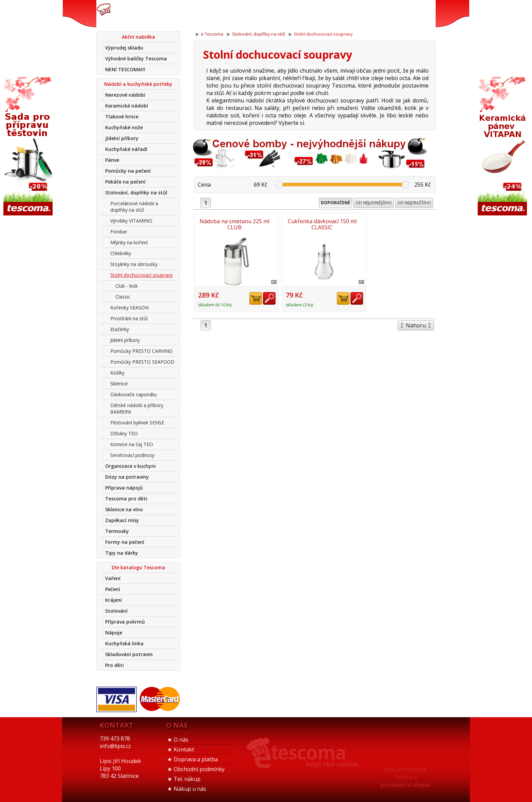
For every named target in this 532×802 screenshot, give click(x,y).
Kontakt (184, 749)
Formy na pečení (125, 542)
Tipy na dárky (122, 553)
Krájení (113, 600)
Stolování (116, 611)
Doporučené (336, 203)
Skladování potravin (129, 654)
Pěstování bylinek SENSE (137, 423)
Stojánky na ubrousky (134, 264)
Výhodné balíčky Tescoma (136, 59)
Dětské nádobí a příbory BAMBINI (137, 408)
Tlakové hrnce (122, 117)
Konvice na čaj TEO (132, 444)
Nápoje (114, 633)
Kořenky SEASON (129, 308)
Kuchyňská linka (124, 643)
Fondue (119, 232)
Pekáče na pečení (125, 182)
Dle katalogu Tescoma (138, 567)
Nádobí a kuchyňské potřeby (138, 84)
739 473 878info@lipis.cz (204, 14)
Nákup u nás (190, 789)
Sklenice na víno (124, 509)
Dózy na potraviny (127, 477)
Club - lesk (127, 286)
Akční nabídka (138, 37)
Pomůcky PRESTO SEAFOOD (142, 362)
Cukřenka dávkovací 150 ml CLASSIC (315, 224)
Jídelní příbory (122, 138)
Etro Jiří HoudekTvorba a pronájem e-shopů (405, 777)
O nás (181, 740)
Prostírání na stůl (129, 318)
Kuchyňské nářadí (126, 149)
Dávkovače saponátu (134, 394)
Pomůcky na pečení (128, 171)
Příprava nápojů (124, 488)
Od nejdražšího (414, 203)
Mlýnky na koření (129, 242)
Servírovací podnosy (132, 455)
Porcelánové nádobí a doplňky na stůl (134, 207)
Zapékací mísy (122, 520)
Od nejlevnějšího (374, 203)
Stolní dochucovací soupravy (141, 275)
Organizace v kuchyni (130, 466)
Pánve (112, 160)
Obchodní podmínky (199, 769)
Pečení (113, 589)
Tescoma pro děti (126, 499)
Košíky (117, 373)
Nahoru (416, 325)
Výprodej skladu (124, 48)
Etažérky (120, 329)
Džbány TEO (124, 433)
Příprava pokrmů (125, 622)
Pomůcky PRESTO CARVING (141, 351)
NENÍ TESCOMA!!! (125, 69)
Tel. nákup (187, 779)
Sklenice (119, 384)
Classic (123, 297)
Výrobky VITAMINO (131, 221)
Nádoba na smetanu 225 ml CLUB (233, 224)
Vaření (113, 578)
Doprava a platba (196, 759)
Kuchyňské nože (124, 127)
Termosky (117, 531)
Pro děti (115, 665)
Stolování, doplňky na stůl (136, 193)
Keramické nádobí (127, 106)
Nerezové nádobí (125, 95)
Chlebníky (121, 253)
